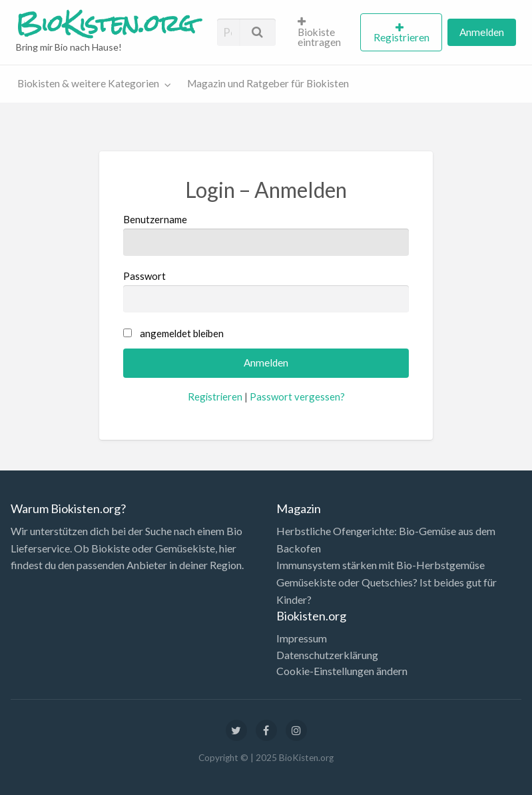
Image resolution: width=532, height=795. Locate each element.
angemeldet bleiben (182, 333)
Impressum (302, 638)
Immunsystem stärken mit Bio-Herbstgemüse (381, 565)
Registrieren (401, 37)
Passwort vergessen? (297, 397)
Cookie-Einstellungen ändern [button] (342, 671)
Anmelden (482, 32)
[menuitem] (323, 32)
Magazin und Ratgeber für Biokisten (268, 83)
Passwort (266, 291)
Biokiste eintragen (319, 32)
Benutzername (266, 235)
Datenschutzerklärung (327, 655)
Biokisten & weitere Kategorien (88, 83)
